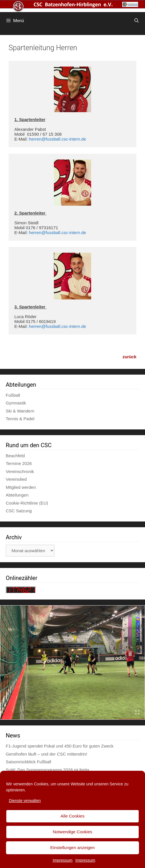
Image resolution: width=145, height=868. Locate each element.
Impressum (63, 860)
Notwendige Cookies (72, 832)
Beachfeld (15, 456)
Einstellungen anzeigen (72, 847)
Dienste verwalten (25, 801)
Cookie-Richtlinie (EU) (27, 503)
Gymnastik (16, 403)
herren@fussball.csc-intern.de (57, 139)
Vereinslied (16, 479)
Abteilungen (17, 495)
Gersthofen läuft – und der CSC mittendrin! (46, 754)
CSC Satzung (19, 511)
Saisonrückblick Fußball (28, 762)
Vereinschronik (20, 471)
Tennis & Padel (20, 419)
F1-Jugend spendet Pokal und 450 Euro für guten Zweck (60, 746)
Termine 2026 (19, 463)
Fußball (13, 395)
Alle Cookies (72, 816)
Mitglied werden (21, 487)
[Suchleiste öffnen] (137, 21)
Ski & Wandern (20, 411)
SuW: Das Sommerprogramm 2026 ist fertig (47, 770)
